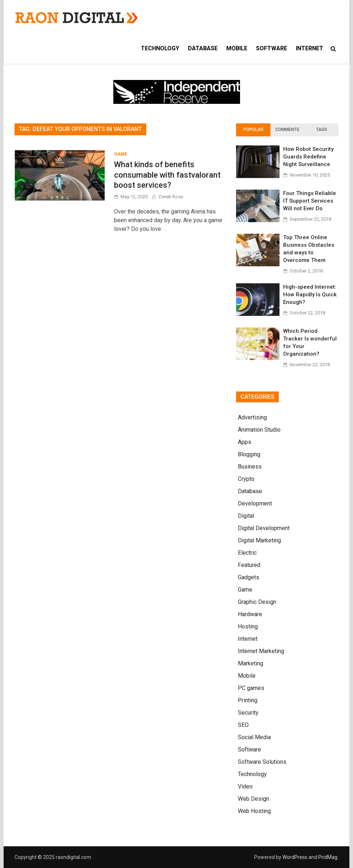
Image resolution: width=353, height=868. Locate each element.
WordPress (295, 857)
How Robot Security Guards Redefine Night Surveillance (308, 157)
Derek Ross (171, 197)
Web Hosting (254, 811)
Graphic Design (257, 602)
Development (255, 503)
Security (248, 713)
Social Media (254, 737)
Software (272, 48)
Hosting (248, 626)
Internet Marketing (261, 651)
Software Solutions (262, 762)
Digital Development (264, 528)
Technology (160, 48)
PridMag (328, 857)
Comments (287, 130)
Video (245, 786)
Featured (249, 565)
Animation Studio (259, 430)
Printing (248, 700)
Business (250, 467)
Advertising (252, 417)
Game (121, 154)
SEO (243, 725)
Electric (247, 553)
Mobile (237, 48)
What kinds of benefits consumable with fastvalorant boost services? (167, 175)
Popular (253, 130)
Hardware (250, 614)
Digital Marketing (259, 540)
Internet (310, 48)
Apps (245, 442)
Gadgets (249, 577)
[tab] (253, 130)
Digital (246, 516)
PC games (251, 688)
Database (203, 48)
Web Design (253, 799)
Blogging (249, 454)
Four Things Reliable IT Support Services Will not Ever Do (310, 201)
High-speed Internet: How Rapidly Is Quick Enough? (310, 295)
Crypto (246, 479)
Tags (322, 130)
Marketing (251, 663)
